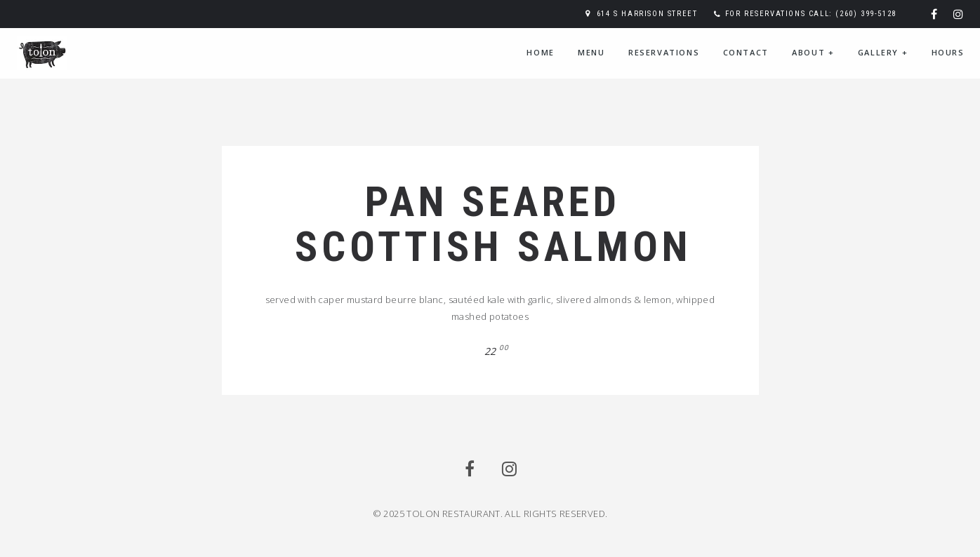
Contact (746, 52)
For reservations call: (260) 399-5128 (811, 14)
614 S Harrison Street (647, 14)
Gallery (883, 52)
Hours (948, 52)
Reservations (664, 52)
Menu (591, 52)
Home (540, 52)
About (813, 52)
